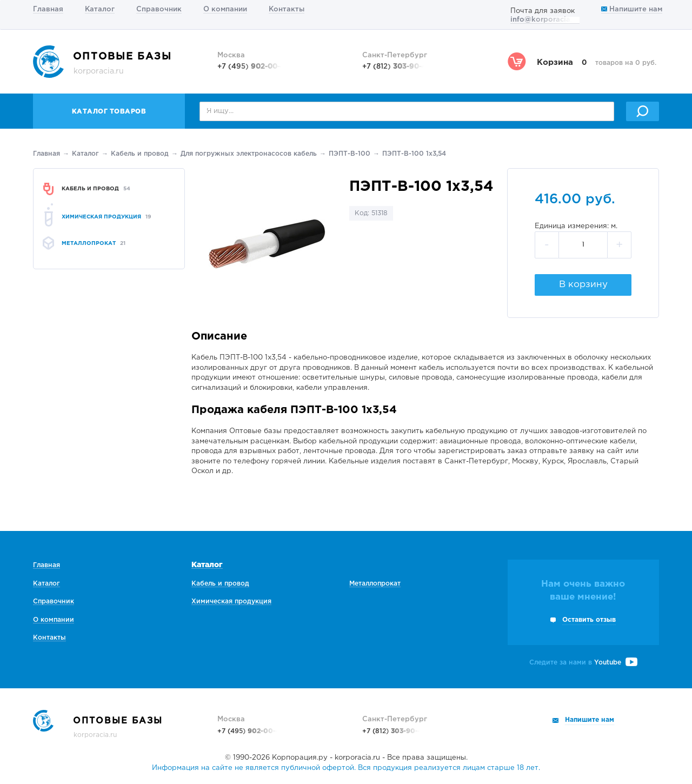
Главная (48, 9)
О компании (225, 9)
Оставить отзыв (589, 620)
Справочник (159, 9)
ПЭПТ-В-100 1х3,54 (414, 154)
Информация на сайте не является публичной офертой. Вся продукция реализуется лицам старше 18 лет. (346, 768)
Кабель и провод (140, 154)
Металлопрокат (375, 584)
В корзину (583, 285)
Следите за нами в (583, 663)
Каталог (100, 9)
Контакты (287, 9)
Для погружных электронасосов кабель (249, 154)
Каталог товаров (109, 112)
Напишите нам (632, 9)
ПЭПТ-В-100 (350, 154)
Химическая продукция (231, 602)
